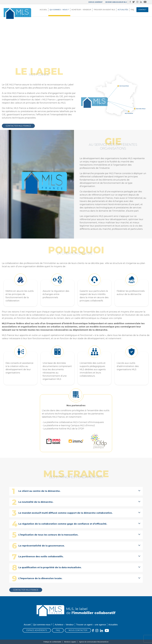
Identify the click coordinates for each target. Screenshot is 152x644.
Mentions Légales (70, 642)
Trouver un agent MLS (104, 10)
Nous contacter (78, 630)
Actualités (123, 10)
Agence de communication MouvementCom (94, 642)
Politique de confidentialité (52, 642)
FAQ (132, 10)
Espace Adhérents (37, 630)
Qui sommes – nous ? (59, 10)
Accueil (43, 10)
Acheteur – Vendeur (81, 10)
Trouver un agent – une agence (91, 625)
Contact (142, 10)
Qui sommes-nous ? (43, 625)
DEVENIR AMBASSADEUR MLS (116, 2)
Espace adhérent (95, 2)
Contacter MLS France (18, 126)
